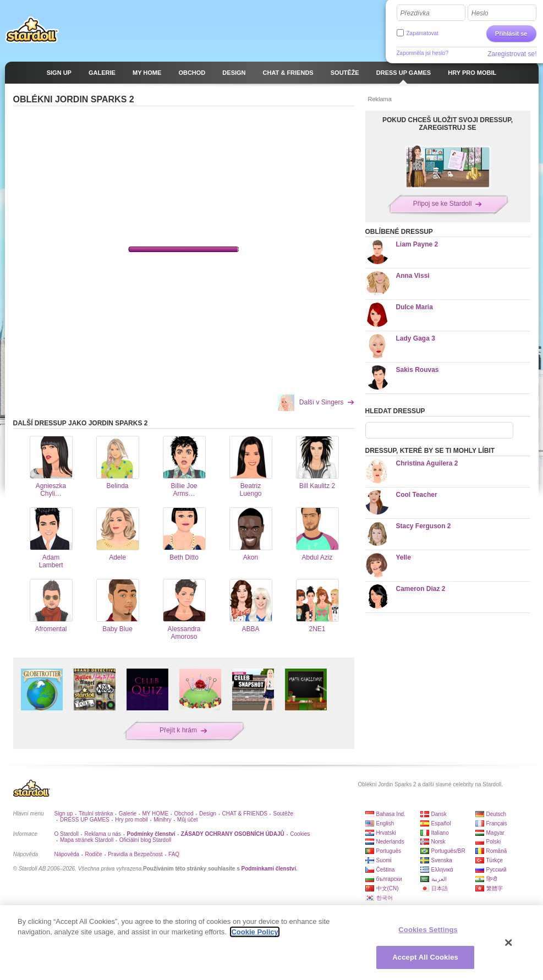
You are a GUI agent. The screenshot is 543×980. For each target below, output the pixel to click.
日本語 (440, 888)
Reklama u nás (103, 834)
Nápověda (67, 854)
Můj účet (188, 820)
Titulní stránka (96, 814)
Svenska (442, 860)
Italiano (440, 833)
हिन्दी (492, 879)
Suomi (384, 860)
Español (441, 823)
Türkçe (495, 860)
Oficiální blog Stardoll (146, 840)
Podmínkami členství (268, 869)
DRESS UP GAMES (85, 820)
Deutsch (497, 814)
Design (208, 814)
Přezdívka (415, 13)
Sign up (64, 814)
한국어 (385, 898)
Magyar (495, 833)
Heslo (480, 13)
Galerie (128, 814)
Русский (497, 870)
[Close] (509, 943)
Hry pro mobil (131, 820)
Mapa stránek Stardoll (87, 840)
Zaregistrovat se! (512, 54)
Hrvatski (386, 833)
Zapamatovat (423, 33)
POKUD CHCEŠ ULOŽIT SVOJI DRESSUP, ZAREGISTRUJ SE (448, 124)
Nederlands (390, 842)
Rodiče (94, 854)
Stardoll (32, 30)
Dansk (439, 814)
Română (497, 851)
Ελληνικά (442, 870)
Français (497, 823)
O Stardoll (67, 834)
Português (389, 851)
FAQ (174, 854)
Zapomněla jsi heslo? (423, 53)
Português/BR (448, 851)
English (385, 823)
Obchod (184, 814)
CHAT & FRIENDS (245, 814)
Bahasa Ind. (391, 814)
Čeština (386, 870)
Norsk (438, 842)
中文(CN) (388, 888)
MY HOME (155, 814)
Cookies (300, 834)
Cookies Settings (428, 930)
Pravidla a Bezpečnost (135, 854)
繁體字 (495, 888)
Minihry (162, 820)
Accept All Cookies (425, 957)
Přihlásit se (511, 34)
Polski (494, 842)
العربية (439, 879)
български (389, 879)
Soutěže (283, 814)
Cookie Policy (254, 932)
